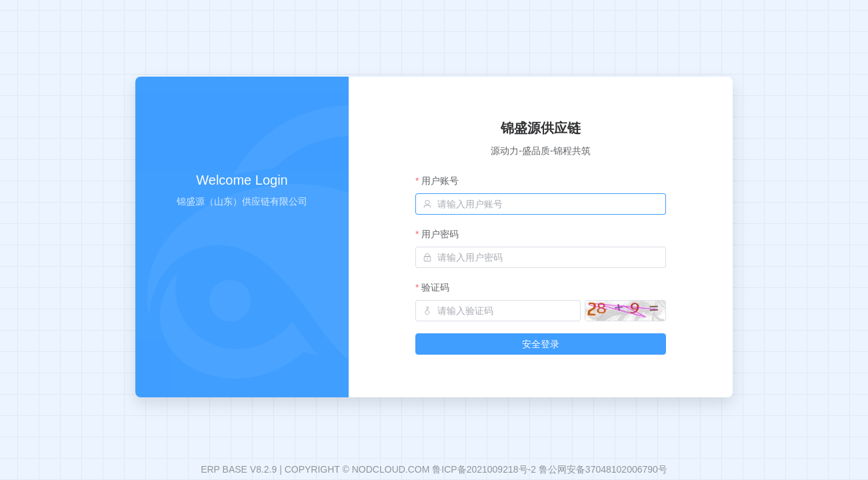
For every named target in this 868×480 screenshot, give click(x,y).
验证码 (435, 287)
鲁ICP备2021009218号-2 (484, 469)
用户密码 (440, 234)
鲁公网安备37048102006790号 (603, 469)
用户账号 (440, 181)
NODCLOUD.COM (391, 469)
